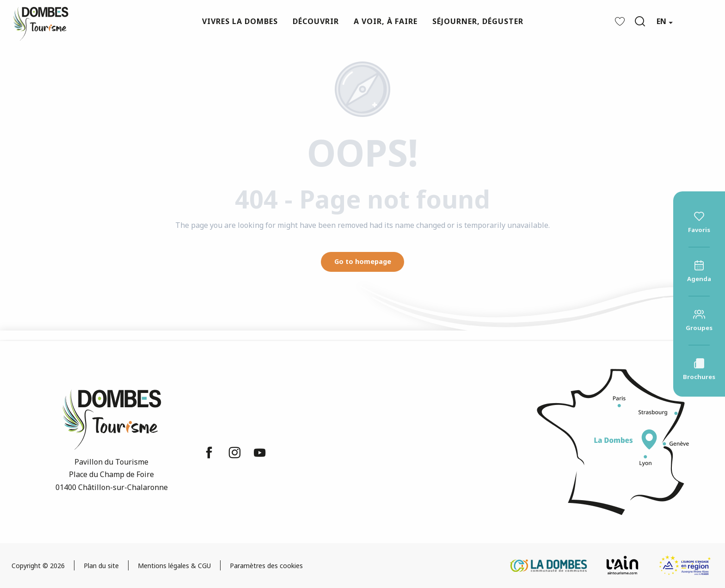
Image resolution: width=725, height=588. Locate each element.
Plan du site (101, 566)
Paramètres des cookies (266, 566)
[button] (640, 21)
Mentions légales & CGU (174, 566)
